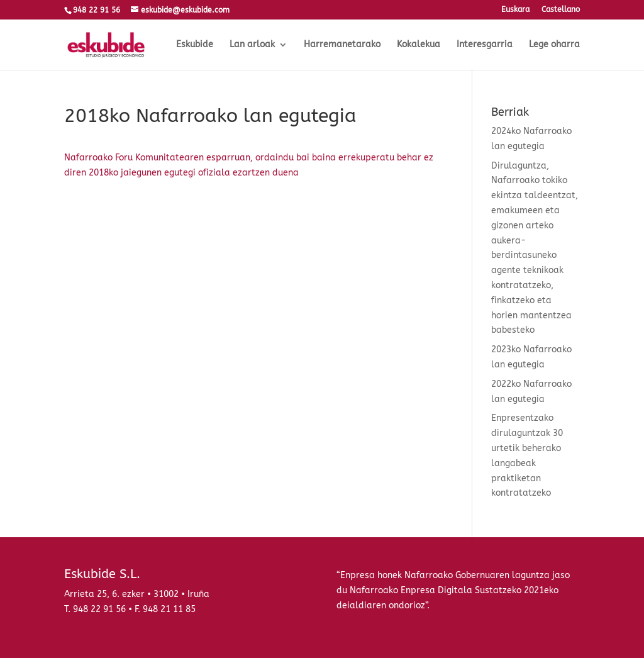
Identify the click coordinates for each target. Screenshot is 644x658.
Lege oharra (554, 45)
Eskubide (195, 45)
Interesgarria (485, 45)
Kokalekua (419, 45)
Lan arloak (252, 45)
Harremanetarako (342, 45)
